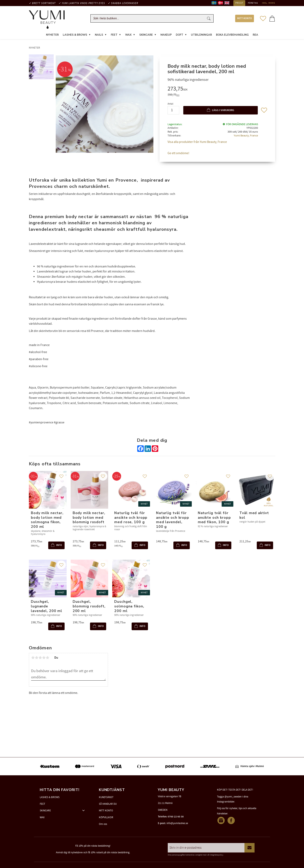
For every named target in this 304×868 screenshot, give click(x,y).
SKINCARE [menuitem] (146, 35)
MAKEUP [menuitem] (166, 35)
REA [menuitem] (255, 35)
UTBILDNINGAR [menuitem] (201, 35)
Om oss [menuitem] (103, 824)
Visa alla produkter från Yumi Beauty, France (197, 142)
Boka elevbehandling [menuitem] (232, 35)
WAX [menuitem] (128, 35)
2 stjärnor (37, 658)
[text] (217, 90)
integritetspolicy (217, 855)
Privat (239, 3)
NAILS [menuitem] (99, 35)
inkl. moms (269, 3)
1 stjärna (33, 658)
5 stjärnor (47, 658)
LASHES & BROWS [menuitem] (75, 35)
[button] (263, 19)
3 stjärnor (40, 658)
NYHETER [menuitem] (52, 35)
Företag (253, 3)
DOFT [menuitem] (180, 35)
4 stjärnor (44, 658)
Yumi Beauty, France (246, 136)
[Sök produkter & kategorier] (148, 19)
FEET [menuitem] (114, 35)
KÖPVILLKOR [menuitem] (106, 817)
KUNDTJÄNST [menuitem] (106, 797)
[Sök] (209, 19)
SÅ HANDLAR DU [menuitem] (108, 804)
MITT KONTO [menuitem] (245, 19)
